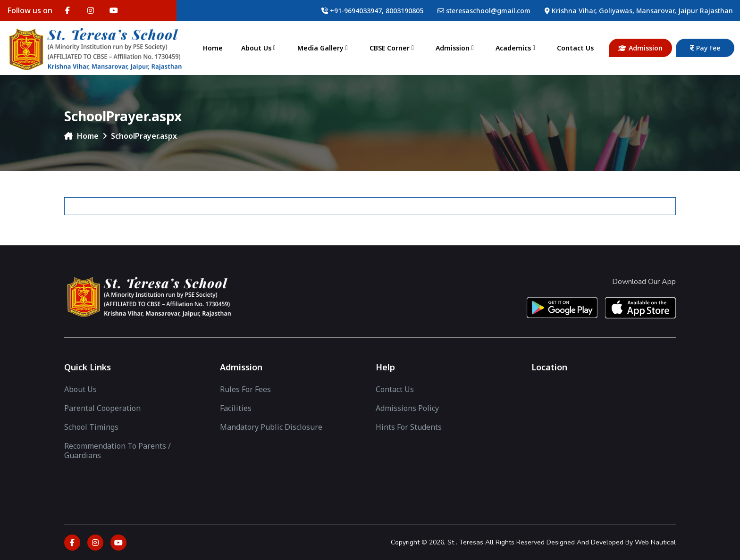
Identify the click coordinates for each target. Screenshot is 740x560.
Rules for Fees (245, 389)
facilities (236, 408)
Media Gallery (324, 48)
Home (213, 48)
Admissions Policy (407, 408)
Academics (517, 48)
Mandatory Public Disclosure (271, 427)
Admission (456, 48)
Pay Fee (705, 48)
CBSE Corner (393, 48)
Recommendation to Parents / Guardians (118, 451)
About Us (260, 48)
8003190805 (404, 11)
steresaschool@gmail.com (488, 11)
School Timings (91, 427)
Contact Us (575, 48)
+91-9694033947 (356, 11)
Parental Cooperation (102, 408)
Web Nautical (655, 542)
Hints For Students (409, 427)
